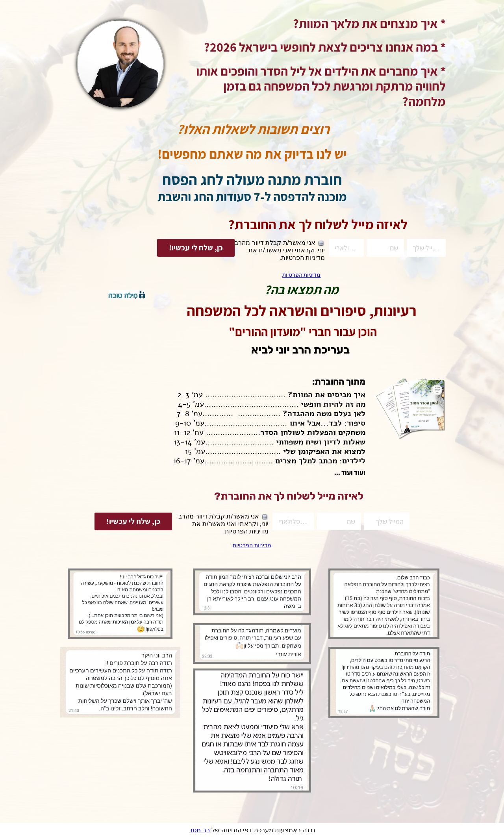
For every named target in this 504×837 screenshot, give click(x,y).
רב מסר (199, 830)
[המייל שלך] (423, 248)
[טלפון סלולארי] (346, 248)
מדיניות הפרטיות (300, 275)
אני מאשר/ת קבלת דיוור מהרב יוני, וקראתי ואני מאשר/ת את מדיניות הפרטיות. (284, 250)
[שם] (384, 248)
